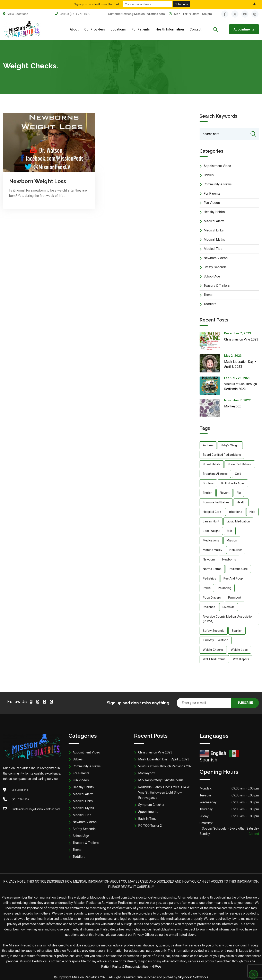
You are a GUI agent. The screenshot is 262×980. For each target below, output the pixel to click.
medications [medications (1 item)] (211, 540)
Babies (209, 175)
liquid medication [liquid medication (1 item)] (238, 521)
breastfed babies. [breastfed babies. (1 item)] (240, 464)
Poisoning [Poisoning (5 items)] (225, 588)
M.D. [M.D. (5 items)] (230, 531)
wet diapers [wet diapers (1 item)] (241, 659)
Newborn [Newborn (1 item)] (209, 559)
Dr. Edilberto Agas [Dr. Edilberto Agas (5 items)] (233, 483)
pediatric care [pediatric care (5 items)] (238, 569)
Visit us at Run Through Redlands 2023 (166, 766)
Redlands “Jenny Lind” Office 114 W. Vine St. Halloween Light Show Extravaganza (164, 792)
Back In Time (147, 819)
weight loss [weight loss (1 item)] (239, 650)
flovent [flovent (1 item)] (225, 493)
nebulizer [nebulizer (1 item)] (236, 550)
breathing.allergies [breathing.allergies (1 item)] (215, 474)
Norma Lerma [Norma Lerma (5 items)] (212, 569)
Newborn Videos (216, 258)
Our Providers (95, 29)
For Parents (212, 193)
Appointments (244, 29)
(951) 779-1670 (80, 14)
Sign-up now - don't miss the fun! (96, 4)
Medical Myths (214, 240)
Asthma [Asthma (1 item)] (208, 445)
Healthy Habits (214, 212)
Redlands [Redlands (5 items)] (209, 607)
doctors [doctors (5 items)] (208, 483)
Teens (208, 295)
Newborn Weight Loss (38, 181)
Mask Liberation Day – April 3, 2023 (164, 759)
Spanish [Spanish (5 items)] (237, 631)
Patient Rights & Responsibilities (125, 967)
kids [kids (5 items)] (252, 512)
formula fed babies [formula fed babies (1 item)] (216, 502)
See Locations (20, 790)
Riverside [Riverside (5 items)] (229, 607)
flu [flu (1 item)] (239, 493)
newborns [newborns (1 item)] (229, 559)
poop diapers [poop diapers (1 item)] (212, 598)
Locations (118, 29)
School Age (212, 276)
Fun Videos (212, 203)
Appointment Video (217, 166)
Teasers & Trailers (217, 286)
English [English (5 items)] (208, 493)
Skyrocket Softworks (193, 977)
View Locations (18, 14)
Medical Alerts (214, 221)
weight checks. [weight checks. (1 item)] (213, 650)
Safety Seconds (215, 267)
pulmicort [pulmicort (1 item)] (235, 598)
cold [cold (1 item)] (238, 474)
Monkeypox (233, 406)
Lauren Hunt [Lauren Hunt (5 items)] (211, 521)
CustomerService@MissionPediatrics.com (136, 14)
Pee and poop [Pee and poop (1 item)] (233, 579)
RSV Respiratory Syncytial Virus (161, 780)
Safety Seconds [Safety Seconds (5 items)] (214, 631)
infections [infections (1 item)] (235, 512)
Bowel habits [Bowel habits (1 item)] (212, 464)
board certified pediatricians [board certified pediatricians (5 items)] (222, 455)
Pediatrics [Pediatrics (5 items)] (209, 579)
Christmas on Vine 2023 (241, 339)
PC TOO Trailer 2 (150, 826)
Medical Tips (213, 249)
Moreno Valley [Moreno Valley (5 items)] (212, 550)
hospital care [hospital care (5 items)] (212, 512)
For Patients (141, 29)
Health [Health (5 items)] (241, 502)
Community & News (218, 184)
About (74, 29)
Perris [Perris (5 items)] (207, 588)
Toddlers (210, 304)
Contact (195, 29)
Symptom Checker (151, 805)
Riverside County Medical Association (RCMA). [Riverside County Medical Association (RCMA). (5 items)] (228, 619)
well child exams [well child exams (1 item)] (214, 659)
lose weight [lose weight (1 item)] (211, 531)
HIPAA (156, 967)
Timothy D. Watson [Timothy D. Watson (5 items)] (216, 640)
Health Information (170, 29)
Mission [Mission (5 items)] (232, 540)
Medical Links (214, 230)
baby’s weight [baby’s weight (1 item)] (230, 445)
